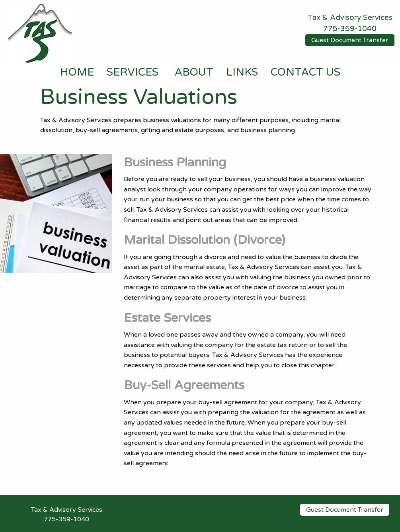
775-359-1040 (350, 29)
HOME (77, 72)
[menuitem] (77, 73)
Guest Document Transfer (350, 40)
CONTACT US (305, 72)
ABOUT (194, 72)
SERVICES (133, 72)
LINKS (242, 72)
